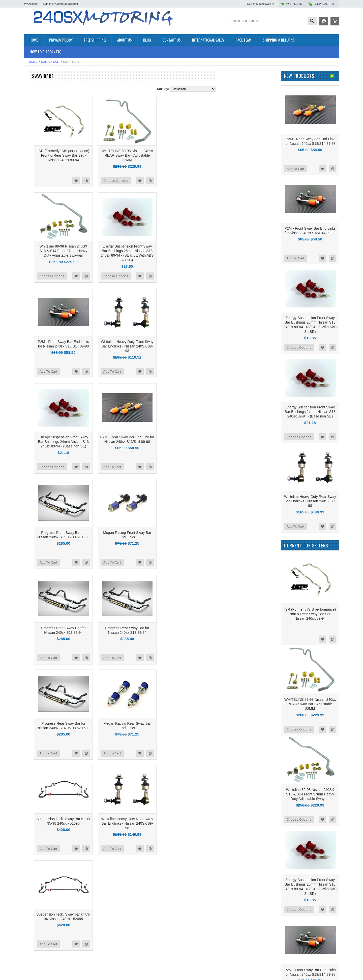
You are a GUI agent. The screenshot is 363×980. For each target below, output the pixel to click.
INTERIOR (32, 151)
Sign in (47, 4)
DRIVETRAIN (34, 113)
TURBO (30, 168)
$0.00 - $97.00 (36, 289)
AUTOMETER (34, 231)
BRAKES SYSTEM (38, 104)
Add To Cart (109, 371)
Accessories (33, 87)
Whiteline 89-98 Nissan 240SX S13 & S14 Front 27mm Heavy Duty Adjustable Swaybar (124, 251)
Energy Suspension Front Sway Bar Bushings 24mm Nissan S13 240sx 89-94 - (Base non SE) (124, 442)
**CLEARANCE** (37, 92)
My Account (31, 4)
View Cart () (324, 4)
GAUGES (31, 143)
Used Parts (32, 173)
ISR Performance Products (43, 203)
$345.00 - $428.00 (39, 323)
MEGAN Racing (36, 251)
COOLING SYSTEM (39, 109)
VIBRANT (31, 244)
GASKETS (32, 139)
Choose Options (176, 181)
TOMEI (29, 224)
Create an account (67, 4)
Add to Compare (147, 181)
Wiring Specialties (37, 237)
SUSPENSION (50, 62)
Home (33, 62)
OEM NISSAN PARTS (40, 83)
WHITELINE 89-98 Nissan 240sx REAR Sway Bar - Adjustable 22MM (188, 155)
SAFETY (30, 160)
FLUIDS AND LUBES (39, 134)
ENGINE (30, 121)
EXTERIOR (32, 130)
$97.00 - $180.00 (38, 298)
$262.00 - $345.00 (39, 315)
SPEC (28, 258)
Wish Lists (294, 4)
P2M (27, 197)
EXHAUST (32, 126)
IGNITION (31, 147)
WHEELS (31, 177)
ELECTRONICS (36, 117)
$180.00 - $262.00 (39, 306)
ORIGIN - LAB (34, 210)
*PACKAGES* (34, 96)
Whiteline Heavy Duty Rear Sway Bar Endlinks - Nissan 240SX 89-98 (188, 823)
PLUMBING (33, 155)
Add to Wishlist (137, 181)
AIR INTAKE (33, 100)
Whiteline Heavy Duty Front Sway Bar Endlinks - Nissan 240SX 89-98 (188, 346)
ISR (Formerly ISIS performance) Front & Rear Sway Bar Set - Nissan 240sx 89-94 (124, 155)
